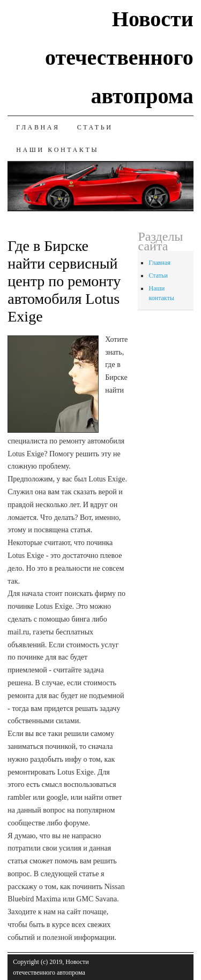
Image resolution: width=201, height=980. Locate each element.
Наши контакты (57, 150)
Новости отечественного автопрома (119, 58)
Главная (38, 127)
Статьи (95, 127)
